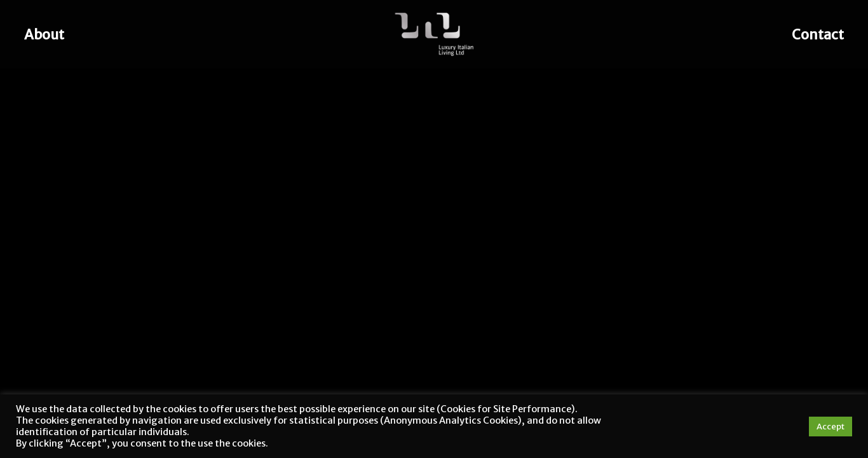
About (44, 35)
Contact (818, 35)
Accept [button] (831, 427)
